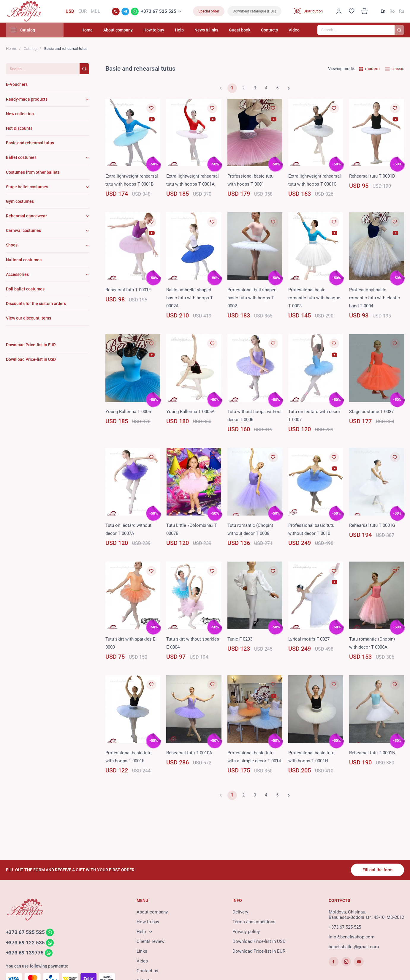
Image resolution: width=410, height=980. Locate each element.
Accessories (17, 276)
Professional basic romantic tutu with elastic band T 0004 (375, 299)
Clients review (151, 942)
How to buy (164, 31)
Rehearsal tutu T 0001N (372, 754)
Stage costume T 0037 (371, 413)
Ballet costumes (21, 159)
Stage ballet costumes (27, 188)
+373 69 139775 (25, 954)
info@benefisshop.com (352, 938)
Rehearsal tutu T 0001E (128, 291)
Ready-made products (27, 100)
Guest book (243, 31)
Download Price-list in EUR (259, 952)
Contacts (272, 31)
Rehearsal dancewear (26, 217)
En (383, 12)
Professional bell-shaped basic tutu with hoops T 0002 (252, 299)
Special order (209, 12)
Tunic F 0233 (240, 640)
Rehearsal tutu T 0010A (189, 754)
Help (187, 31)
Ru (402, 12)
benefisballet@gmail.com (354, 947)
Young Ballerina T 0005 (128, 413)
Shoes (12, 246)
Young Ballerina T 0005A (190, 413)
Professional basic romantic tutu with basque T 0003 (314, 299)
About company (130, 31)
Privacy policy (246, 932)
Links (142, 952)
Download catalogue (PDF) (254, 12)
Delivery (240, 913)
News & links (212, 31)
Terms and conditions (254, 922)
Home (101, 31)
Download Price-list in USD (259, 942)
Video (294, 31)
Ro (392, 12)
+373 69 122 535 (25, 943)
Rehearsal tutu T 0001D (372, 178)
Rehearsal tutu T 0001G (372, 527)
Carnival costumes (23, 232)
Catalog (30, 50)
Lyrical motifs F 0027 (309, 640)
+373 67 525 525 (159, 12)
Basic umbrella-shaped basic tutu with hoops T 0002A (190, 299)
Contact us (147, 971)
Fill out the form (377, 870)
